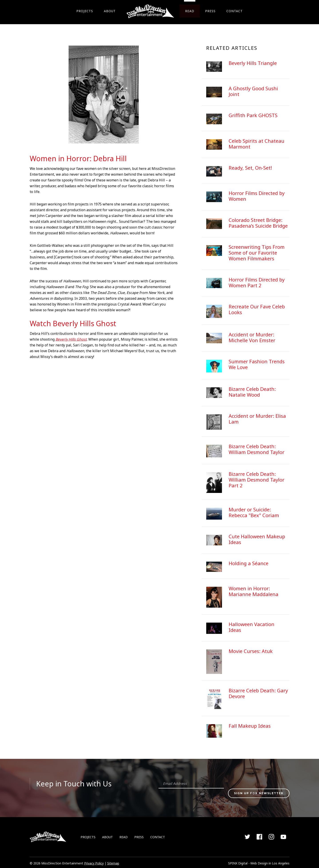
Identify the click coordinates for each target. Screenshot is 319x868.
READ (190, 11)
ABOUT (110, 11)
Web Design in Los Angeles (270, 862)
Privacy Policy (94, 862)
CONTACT (235, 11)
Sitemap (113, 862)
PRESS (211, 11)
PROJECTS (84, 11)
